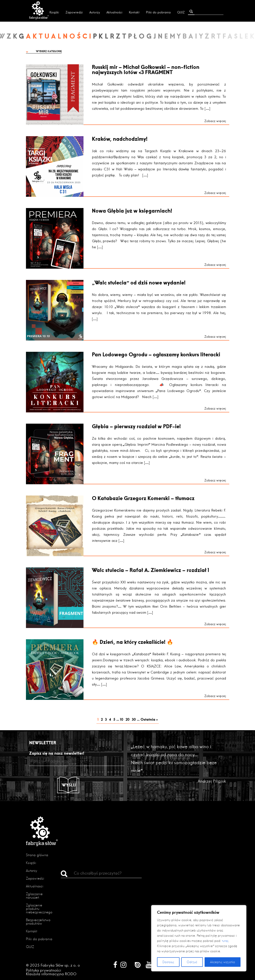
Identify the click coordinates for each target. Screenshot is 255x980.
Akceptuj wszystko (223, 962)
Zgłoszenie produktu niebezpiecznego (39, 909)
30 (134, 719)
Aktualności (114, 12)
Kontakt (134, 12)
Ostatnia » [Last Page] (149, 719)
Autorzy (95, 12)
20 (127, 719)
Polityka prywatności (44, 970)
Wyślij (69, 785)
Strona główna (37, 855)
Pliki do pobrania (158, 12)
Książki (54, 12)
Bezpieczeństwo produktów (38, 922)
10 (122, 719)
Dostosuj (168, 962)
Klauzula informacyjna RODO (51, 974)
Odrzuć (192, 962)
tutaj (225, 941)
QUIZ (181, 12)
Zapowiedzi (74, 12)
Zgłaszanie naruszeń (34, 896)
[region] (199, 938)
